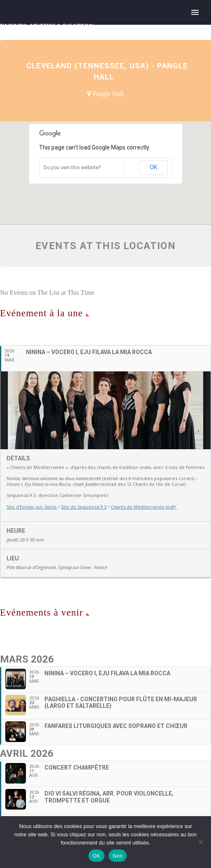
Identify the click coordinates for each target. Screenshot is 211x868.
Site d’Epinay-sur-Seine (32, 507)
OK (153, 167)
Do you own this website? (72, 168)
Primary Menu (195, 12)
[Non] (201, 842)
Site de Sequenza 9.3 (84, 507)
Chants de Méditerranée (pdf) (144, 507)
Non (118, 856)
